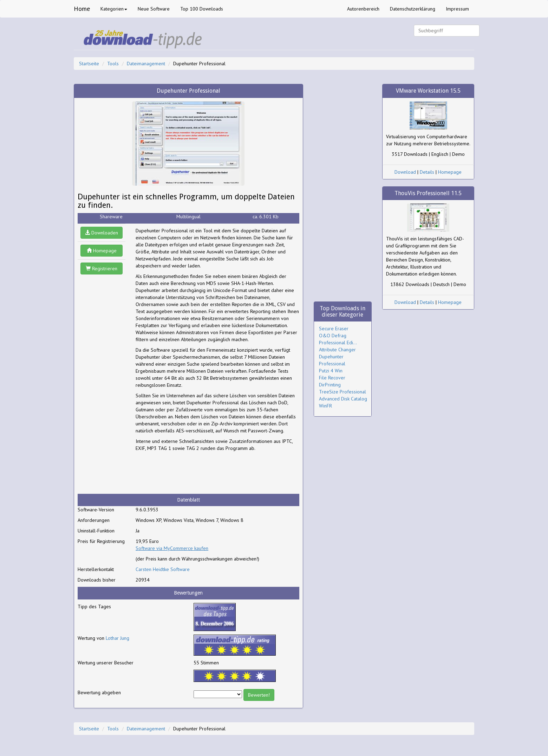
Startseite (89, 64)
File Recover (332, 378)
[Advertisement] (192, 473)
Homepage (102, 251)
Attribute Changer (337, 350)
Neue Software (154, 9)
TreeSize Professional (342, 392)
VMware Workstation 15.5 (428, 91)
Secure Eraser (334, 329)
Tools (113, 64)
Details (427, 172)
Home (82, 9)
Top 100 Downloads (202, 9)
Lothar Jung (118, 638)
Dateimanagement (146, 64)
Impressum (457, 9)
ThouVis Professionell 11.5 (428, 193)
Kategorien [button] (114, 9)
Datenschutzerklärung (413, 9)
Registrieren (102, 268)
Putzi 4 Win (331, 371)
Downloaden (102, 233)
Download (405, 172)
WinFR (325, 406)
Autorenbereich (363, 9)
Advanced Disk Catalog (343, 399)
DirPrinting (330, 385)
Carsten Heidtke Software (163, 569)
